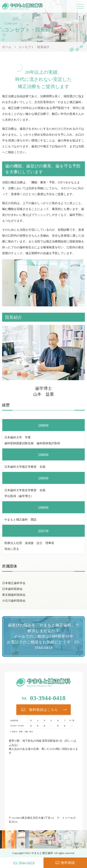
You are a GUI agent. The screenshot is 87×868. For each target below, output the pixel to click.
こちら (13, 745)
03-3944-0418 (48, 698)
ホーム (7, 47)
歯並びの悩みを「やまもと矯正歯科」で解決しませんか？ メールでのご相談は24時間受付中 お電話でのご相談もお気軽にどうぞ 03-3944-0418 (43, 636)
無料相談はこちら (43, 710)
